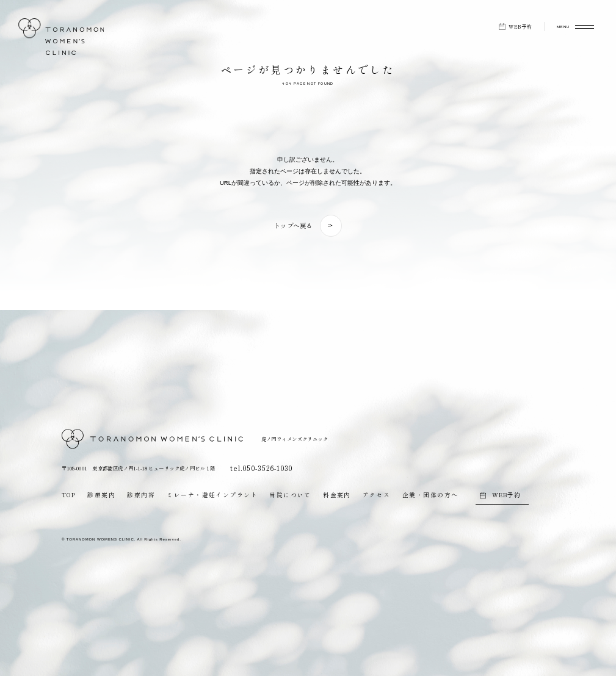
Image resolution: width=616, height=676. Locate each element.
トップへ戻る (293, 225)
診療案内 (101, 495)
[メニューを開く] (569, 27)
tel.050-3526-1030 (259, 468)
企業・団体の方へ (430, 495)
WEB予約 (520, 27)
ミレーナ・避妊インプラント (212, 495)
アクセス (377, 495)
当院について (290, 495)
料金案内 (337, 495)
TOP (69, 495)
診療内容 (141, 495)
